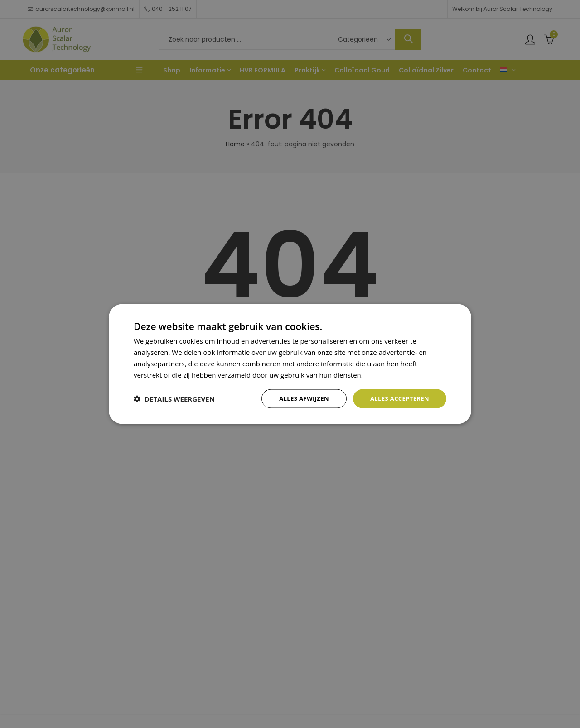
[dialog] (290, 364)
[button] (174, 399)
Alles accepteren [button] (397, 398)
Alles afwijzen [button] (298, 398)
